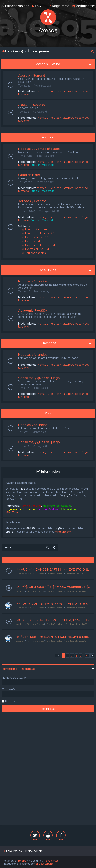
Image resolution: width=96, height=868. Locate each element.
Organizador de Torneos (21, 509)
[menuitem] (36, 6)
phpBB (22, 861)
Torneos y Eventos (32, 201)
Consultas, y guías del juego (39, 378)
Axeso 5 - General (32, 75)
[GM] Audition (69, 509)
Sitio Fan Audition (48, 509)
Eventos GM (31, 241)
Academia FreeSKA (33, 311)
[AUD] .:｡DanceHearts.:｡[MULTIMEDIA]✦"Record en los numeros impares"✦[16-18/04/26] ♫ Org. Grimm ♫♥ (54, 620)
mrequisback (63, 532)
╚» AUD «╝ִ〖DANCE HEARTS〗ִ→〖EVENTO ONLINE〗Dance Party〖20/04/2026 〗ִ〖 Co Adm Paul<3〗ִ (54, 569)
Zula (48, 413)
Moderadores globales (57, 506)
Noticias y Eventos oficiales (39, 149)
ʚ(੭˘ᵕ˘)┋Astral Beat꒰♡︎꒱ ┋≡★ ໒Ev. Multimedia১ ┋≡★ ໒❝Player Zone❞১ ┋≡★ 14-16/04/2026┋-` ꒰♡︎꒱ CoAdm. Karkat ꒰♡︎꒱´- (54, 587)
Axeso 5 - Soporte (32, 105)
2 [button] (68, 655)
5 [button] (80, 655)
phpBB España (44, 864)
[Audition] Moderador (43, 165)
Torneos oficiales (34, 253)
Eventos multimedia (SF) (38, 233)
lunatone (24, 95)
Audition (48, 137)
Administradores (31, 506)
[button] (58, 656)
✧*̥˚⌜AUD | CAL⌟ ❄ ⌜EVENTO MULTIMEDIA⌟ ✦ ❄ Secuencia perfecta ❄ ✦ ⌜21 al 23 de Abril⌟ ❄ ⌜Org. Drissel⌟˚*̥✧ (54, 604)
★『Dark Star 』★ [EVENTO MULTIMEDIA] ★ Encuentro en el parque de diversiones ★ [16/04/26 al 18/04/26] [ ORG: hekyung (54, 637)
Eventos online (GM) (36, 249)
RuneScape (48, 343)
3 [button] (72, 655)
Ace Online (48, 270)
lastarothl (68, 92)
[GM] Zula (12, 512)
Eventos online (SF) (35, 237)
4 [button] (76, 655)
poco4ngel (82, 92)
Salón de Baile (29, 175)
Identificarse (10, 669)
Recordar (11, 701)
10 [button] (87, 655)
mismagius (43, 92)
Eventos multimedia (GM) (39, 245)
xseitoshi (56, 92)
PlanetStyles (51, 861)
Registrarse (28, 669)
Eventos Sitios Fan (34, 229)
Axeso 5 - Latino (48, 64)
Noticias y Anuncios (33, 281)
